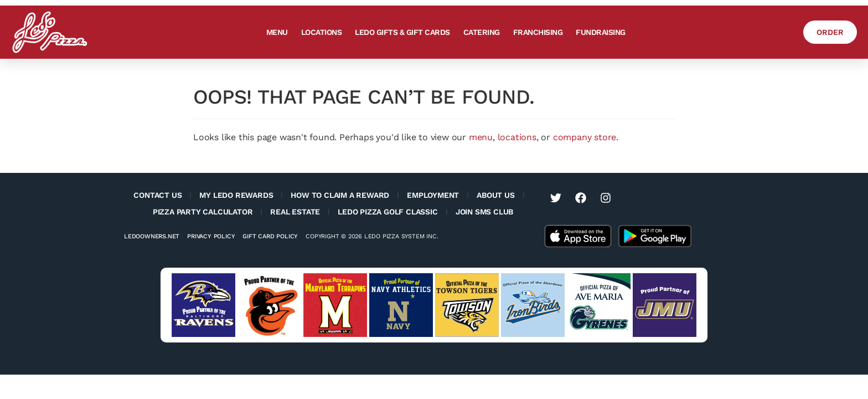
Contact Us (157, 195)
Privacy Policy (211, 236)
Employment (433, 195)
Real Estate (295, 212)
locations (517, 137)
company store (585, 137)
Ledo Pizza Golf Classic (387, 212)
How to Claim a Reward (340, 195)
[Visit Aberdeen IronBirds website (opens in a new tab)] (533, 305)
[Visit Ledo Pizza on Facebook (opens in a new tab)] (581, 198)
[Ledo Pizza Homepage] (50, 32)
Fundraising (599, 32)
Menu (275, 32)
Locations (320, 32)
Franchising (536, 32)
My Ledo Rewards (236, 195)
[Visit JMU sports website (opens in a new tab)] (665, 305)
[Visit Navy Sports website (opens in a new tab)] (401, 305)
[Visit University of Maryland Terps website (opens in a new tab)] (335, 305)
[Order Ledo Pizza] (828, 32)
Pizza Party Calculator (203, 212)
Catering (480, 32)
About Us (495, 195)
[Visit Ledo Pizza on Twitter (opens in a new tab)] (556, 198)
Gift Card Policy (270, 236)
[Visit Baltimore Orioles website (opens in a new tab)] (269, 305)
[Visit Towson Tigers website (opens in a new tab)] (467, 305)
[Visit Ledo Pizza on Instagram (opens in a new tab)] (606, 198)
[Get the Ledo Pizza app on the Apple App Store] (578, 235)
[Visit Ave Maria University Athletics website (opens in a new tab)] (599, 305)
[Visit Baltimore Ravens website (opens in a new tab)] (203, 305)
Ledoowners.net (152, 236)
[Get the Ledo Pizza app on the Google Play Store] (655, 235)
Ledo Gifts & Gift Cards (401, 32)
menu (481, 137)
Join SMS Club (484, 212)
